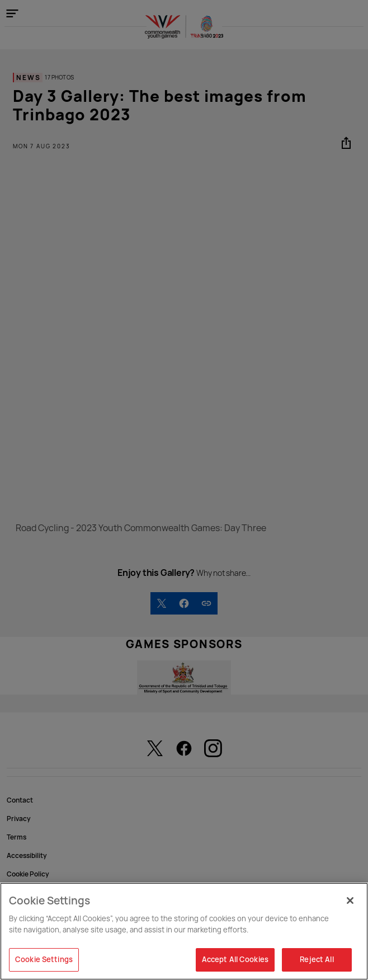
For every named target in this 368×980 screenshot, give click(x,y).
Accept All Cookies (235, 959)
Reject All (317, 959)
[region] (184, 931)
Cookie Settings (44, 959)
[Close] (350, 901)
